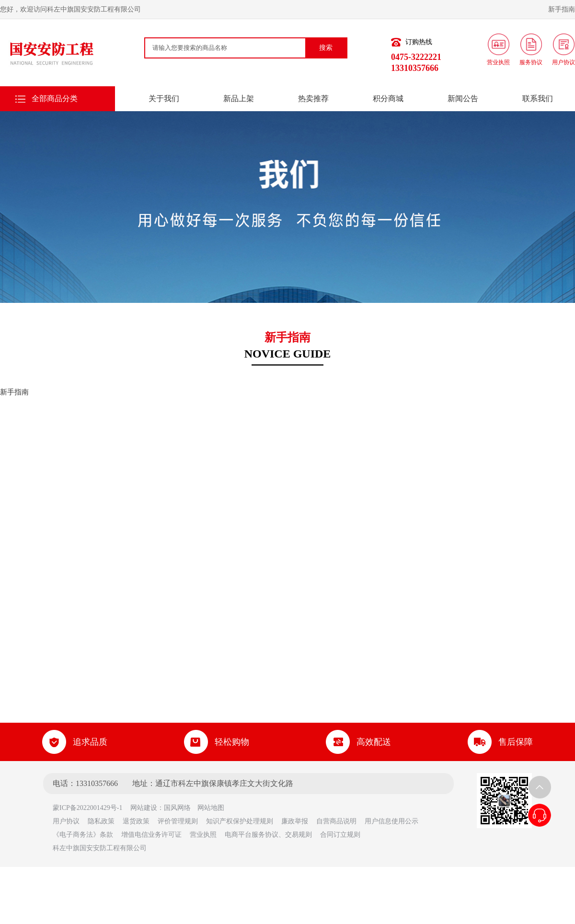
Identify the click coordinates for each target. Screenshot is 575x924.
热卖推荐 (313, 98)
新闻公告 (463, 98)
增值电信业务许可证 (151, 835)
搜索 (326, 48)
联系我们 (538, 98)
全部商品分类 (55, 98)
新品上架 (239, 98)
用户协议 (66, 821)
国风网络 (177, 808)
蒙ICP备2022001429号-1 (91, 808)
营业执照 (203, 835)
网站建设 (144, 808)
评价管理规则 (178, 821)
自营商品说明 (336, 821)
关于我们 (164, 98)
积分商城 (388, 98)
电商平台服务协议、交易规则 (268, 835)
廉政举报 (295, 821)
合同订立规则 (340, 835)
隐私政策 (101, 821)
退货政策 (136, 821)
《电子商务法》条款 (83, 835)
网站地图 (211, 808)
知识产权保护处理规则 (240, 821)
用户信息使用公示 (391, 821)
